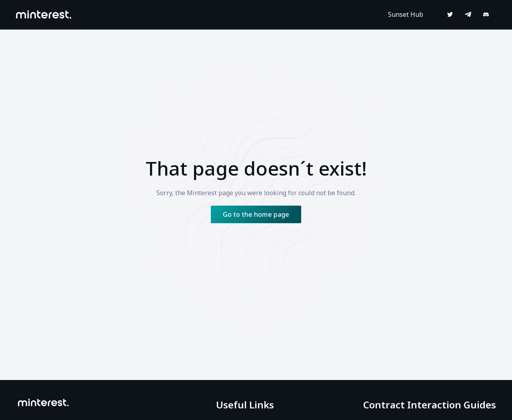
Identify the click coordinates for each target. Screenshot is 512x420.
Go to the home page (256, 214)
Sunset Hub (406, 14)
